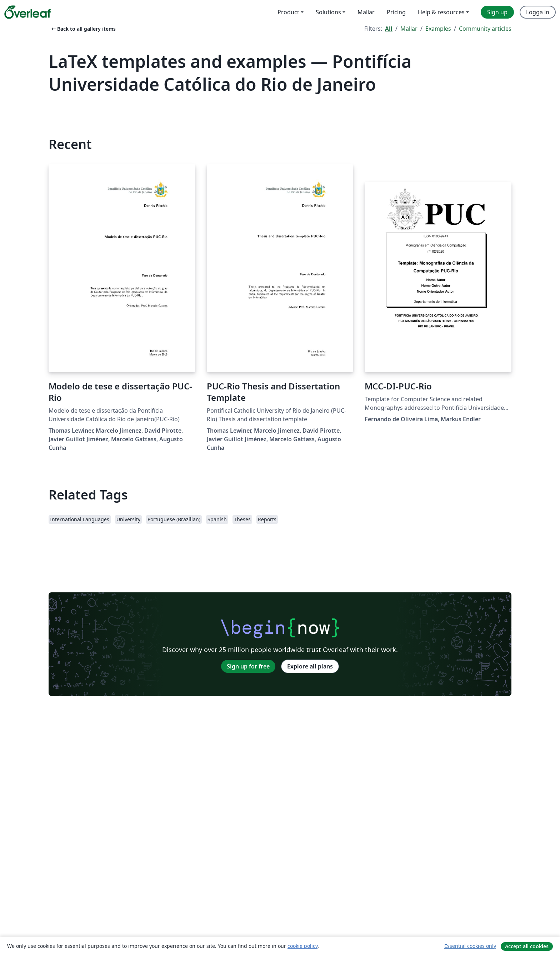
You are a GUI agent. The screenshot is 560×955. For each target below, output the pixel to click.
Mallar (409, 29)
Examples (438, 29)
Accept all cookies (527, 946)
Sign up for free (248, 666)
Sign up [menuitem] (497, 12)
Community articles (485, 29)
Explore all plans (310, 666)
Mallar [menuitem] (366, 12)
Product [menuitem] (288, 12)
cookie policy (302, 946)
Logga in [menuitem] (538, 12)
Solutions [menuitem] (328, 12)
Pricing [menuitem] (396, 12)
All (389, 29)
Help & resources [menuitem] (441, 12)
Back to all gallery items (83, 29)
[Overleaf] (27, 12)
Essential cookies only (470, 946)
